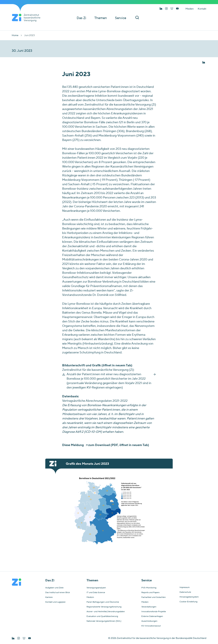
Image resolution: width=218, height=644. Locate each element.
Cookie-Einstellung (188, 602)
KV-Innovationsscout (151, 626)
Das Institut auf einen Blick (58, 593)
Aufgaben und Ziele (54, 588)
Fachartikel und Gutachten (154, 597)
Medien (190, 9)
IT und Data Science (96, 593)
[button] (204, 62)
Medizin (90, 597)
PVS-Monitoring (149, 588)
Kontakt (202, 9)
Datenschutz (185, 592)
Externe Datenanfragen (152, 616)
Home (15, 35)
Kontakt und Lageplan (55, 602)
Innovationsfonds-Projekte (154, 612)
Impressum (185, 587)
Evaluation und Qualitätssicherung (102, 616)
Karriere (49, 597)
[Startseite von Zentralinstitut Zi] (27, 18)
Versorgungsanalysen (96, 588)
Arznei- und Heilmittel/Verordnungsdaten (106, 612)
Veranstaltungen (149, 607)
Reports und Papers (150, 593)
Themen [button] (101, 18)
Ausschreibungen (149, 621)
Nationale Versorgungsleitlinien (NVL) (104, 621)
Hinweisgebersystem (189, 597)
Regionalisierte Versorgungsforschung (104, 607)
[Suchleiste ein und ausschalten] (137, 18)
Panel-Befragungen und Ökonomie (103, 602)
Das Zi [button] (81, 18)
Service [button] (121, 18)
